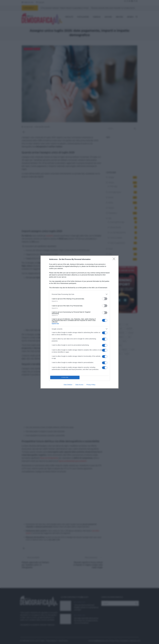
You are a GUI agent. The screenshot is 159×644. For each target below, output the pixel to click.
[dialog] (79, 322)
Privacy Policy (91, 385)
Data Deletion (68, 385)
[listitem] (79, 294)
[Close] (115, 259)
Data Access (79, 385)
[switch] (105, 299)
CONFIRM (65, 377)
